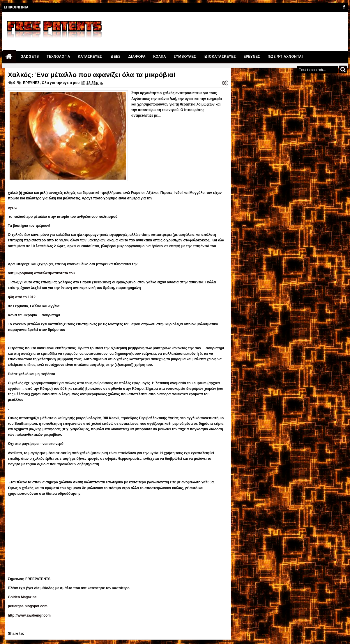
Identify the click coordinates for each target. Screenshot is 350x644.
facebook (344, 7)
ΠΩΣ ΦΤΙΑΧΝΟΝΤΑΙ (285, 57)
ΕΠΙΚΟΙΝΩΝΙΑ (16, 7)
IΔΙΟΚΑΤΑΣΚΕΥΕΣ (220, 57)
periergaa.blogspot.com (28, 606)
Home (9, 57)
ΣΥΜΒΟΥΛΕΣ (185, 57)
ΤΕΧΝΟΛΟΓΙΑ (58, 57)
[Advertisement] (241, 29)
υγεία (12, 208)
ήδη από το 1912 (22, 297)
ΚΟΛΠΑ (160, 57)
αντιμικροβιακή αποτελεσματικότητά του (41, 273)
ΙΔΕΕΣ (115, 57)
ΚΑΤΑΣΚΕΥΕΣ (90, 57)
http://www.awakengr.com (29, 615)
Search (343, 70)
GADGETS (30, 57)
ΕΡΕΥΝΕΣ (252, 57)
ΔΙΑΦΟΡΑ (137, 57)
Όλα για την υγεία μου (61, 83)
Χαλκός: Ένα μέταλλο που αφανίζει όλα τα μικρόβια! (92, 75)
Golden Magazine (22, 597)
